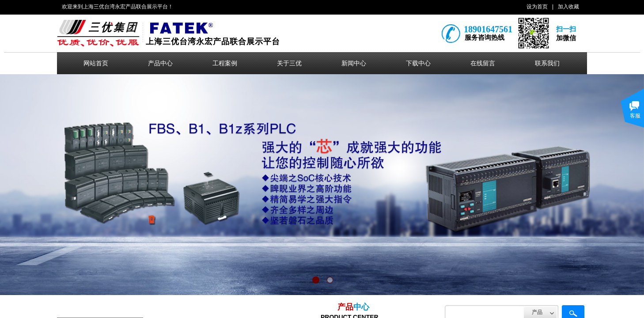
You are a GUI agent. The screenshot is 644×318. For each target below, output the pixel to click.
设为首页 (537, 7)
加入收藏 (568, 7)
